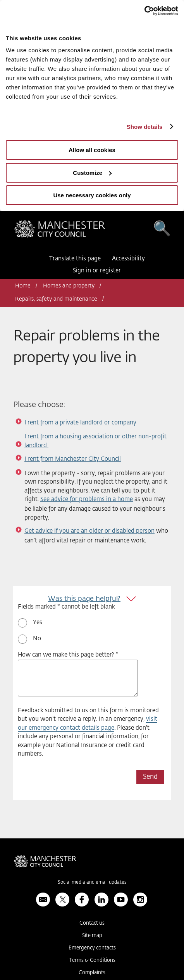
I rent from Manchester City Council (73, 459)
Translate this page (75, 259)
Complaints (92, 973)
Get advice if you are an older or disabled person (89, 531)
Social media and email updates (92, 883)
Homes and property (69, 286)
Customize (92, 173)
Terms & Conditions (92, 960)
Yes (38, 622)
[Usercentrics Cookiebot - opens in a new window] (144, 11)
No (37, 639)
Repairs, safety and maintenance (56, 299)
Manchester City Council (60, 231)
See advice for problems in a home (87, 499)
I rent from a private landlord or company (80, 423)
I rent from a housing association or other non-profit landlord (95, 441)
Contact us (92, 923)
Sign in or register (97, 271)
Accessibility (128, 259)
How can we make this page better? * (68, 655)
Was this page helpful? (84, 599)
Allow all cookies (92, 150)
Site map (92, 936)
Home (23, 286)
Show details (145, 127)
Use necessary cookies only (92, 195)
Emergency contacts (92, 948)
